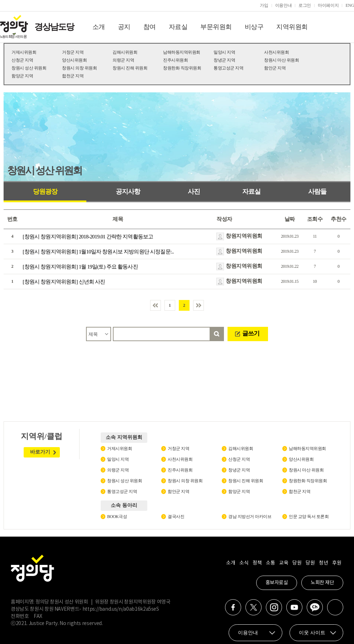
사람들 (317, 192)
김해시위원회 (125, 52)
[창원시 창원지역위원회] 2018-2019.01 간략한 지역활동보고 (88, 237)
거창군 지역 (73, 52)
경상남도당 (54, 27)
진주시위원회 (175, 60)
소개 (99, 27)
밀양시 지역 (224, 52)
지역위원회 (292, 27)
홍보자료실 (277, 583)
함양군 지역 (22, 76)
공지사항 (128, 192)
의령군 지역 (123, 60)
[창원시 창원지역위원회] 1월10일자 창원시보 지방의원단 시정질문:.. (98, 252)
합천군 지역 (73, 76)
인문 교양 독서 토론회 (309, 517)
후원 (337, 563)
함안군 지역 (275, 68)
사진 (194, 192)
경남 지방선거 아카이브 (250, 517)
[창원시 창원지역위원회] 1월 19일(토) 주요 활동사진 (80, 267)
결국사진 (176, 517)
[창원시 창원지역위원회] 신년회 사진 (64, 282)
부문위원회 (216, 27)
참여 (150, 27)
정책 (257, 563)
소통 (270, 563)
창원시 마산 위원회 (281, 60)
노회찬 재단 (322, 583)
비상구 (254, 27)
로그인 (305, 5)
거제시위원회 (24, 52)
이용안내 (284, 5)
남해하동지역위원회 (182, 52)
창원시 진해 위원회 (130, 68)
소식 (244, 563)
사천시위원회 (276, 52)
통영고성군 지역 (228, 68)
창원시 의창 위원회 (79, 68)
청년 (323, 563)
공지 (124, 27)
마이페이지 (328, 5)
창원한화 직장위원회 (182, 68)
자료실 (178, 27)
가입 (264, 5)
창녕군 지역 (224, 60)
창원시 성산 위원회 (29, 68)
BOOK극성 (117, 517)
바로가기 (40, 452)
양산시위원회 (74, 60)
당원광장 (45, 192)
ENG (350, 5)
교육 (284, 563)
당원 (297, 563)
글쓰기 (251, 333)
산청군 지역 (22, 60)
